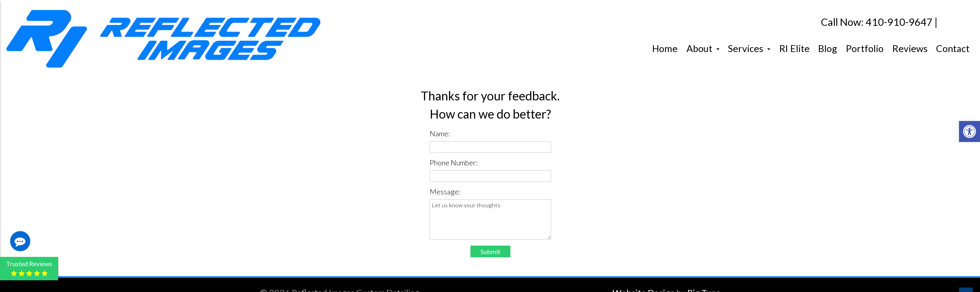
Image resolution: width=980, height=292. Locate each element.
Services (749, 48)
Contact (953, 48)
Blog (828, 48)
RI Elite (794, 48)
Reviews (910, 48)
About (703, 48)
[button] (970, 131)
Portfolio (865, 48)
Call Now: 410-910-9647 (877, 22)
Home (665, 48)
